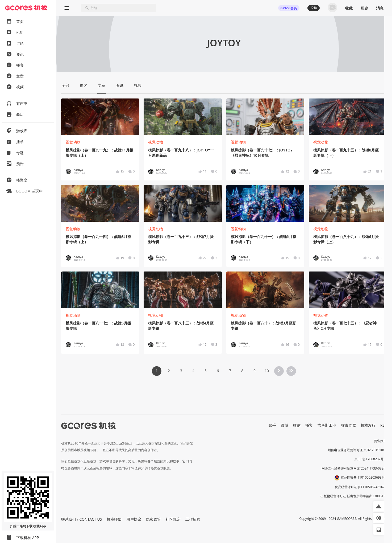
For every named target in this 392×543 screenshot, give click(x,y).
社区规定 (173, 519)
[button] (379, 506)
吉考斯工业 (327, 425)
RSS (383, 425)
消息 (380, 8)
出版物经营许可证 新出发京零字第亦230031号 (354, 496)
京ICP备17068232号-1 (371, 459)
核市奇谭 (348, 425)
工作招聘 (193, 519)
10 (267, 371)
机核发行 (368, 425)
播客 (309, 425)
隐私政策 (153, 519)
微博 (285, 425)
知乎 (272, 425)
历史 (364, 8)
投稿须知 (114, 519)
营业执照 (380, 441)
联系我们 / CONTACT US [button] (82, 519)
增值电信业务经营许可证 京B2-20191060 (357, 450)
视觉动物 (73, 142)
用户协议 (134, 519)
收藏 (349, 8)
